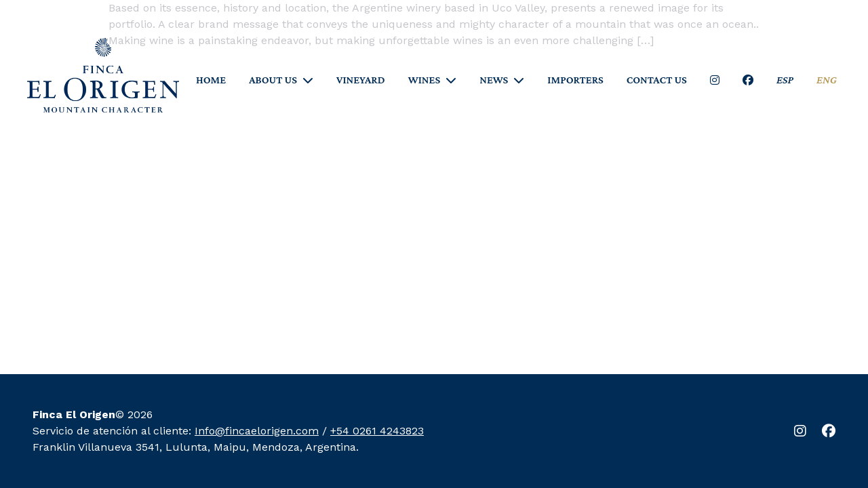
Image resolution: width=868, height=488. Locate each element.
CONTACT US (657, 80)
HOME (211, 80)
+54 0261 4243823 (377, 431)
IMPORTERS (575, 80)
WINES (425, 80)
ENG (827, 80)
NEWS (494, 80)
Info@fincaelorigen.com (257, 431)
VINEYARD (361, 80)
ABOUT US (273, 80)
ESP (785, 80)
